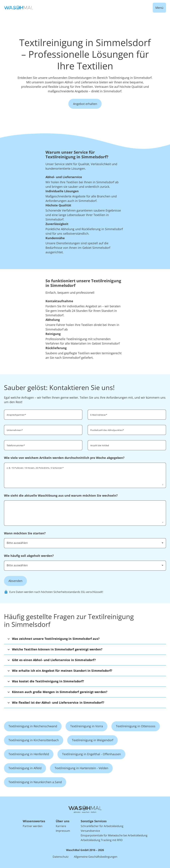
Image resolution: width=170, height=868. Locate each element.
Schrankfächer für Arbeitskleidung (102, 826)
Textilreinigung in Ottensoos (136, 726)
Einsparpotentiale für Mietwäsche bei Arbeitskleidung (114, 835)
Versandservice (90, 831)
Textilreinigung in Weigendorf (93, 740)
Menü (159, 8)
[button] (85, 639)
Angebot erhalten (85, 104)
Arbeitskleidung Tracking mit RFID (102, 840)
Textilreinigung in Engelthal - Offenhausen (91, 754)
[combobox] (127, 430)
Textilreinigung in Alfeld (25, 768)
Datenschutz (61, 857)
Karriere (61, 826)
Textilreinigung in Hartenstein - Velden (81, 768)
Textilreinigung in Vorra (87, 726)
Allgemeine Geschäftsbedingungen (96, 857)
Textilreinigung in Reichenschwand (33, 726)
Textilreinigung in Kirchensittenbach (34, 740)
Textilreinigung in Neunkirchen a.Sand (35, 782)
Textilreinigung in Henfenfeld (29, 754)
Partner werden (33, 826)
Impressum (63, 831)
